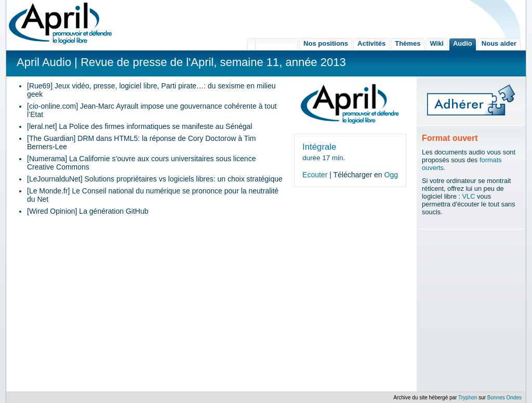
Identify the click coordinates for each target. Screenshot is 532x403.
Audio (463, 43)
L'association (273, 44)
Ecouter (315, 175)
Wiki (437, 43)
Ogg (391, 175)
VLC (469, 196)
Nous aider (499, 43)
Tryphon (468, 398)
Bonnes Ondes (504, 398)
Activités (371, 43)
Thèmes (408, 43)
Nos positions (326, 43)
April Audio (44, 62)
